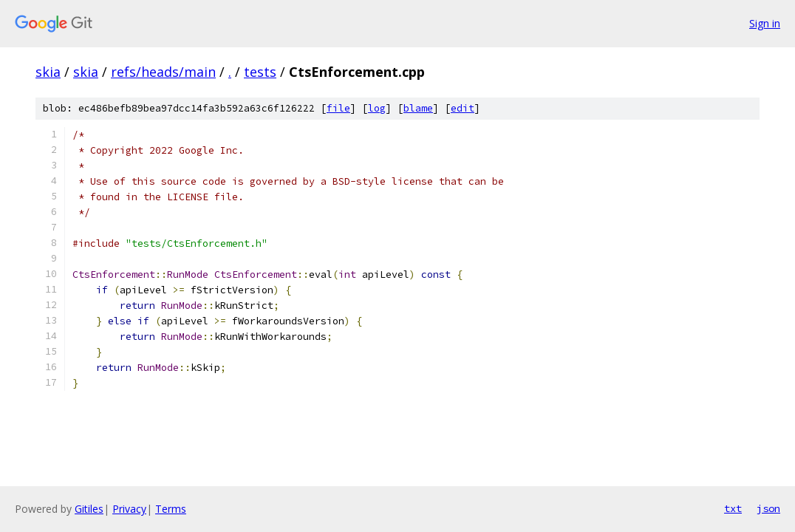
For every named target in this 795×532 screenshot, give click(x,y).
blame (418, 108)
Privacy (129, 509)
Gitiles (89, 509)
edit (463, 108)
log (377, 108)
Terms (171, 509)
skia (48, 72)
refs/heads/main (163, 72)
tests (260, 72)
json (768, 508)
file (338, 108)
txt (733, 508)
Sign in (765, 23)
